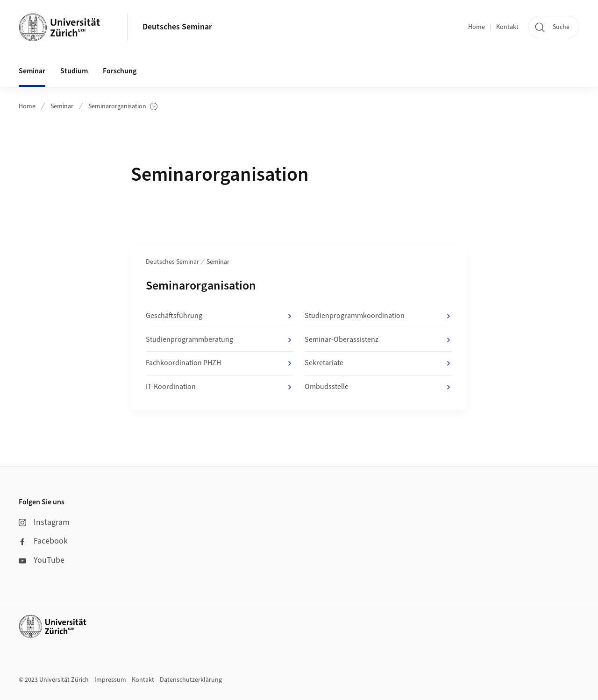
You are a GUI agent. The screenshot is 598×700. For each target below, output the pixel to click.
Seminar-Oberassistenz (378, 340)
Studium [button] (74, 71)
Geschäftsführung (220, 316)
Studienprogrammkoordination (378, 316)
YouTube (42, 560)
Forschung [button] (120, 71)
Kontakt (507, 27)
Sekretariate (378, 363)
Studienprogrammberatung (220, 340)
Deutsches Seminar (177, 27)
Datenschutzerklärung (191, 680)
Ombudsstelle (378, 387)
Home (477, 27)
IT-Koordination (220, 387)
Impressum (110, 680)
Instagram (44, 522)
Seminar (62, 106)
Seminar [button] (32, 71)
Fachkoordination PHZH (220, 363)
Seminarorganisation (123, 107)
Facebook (43, 541)
